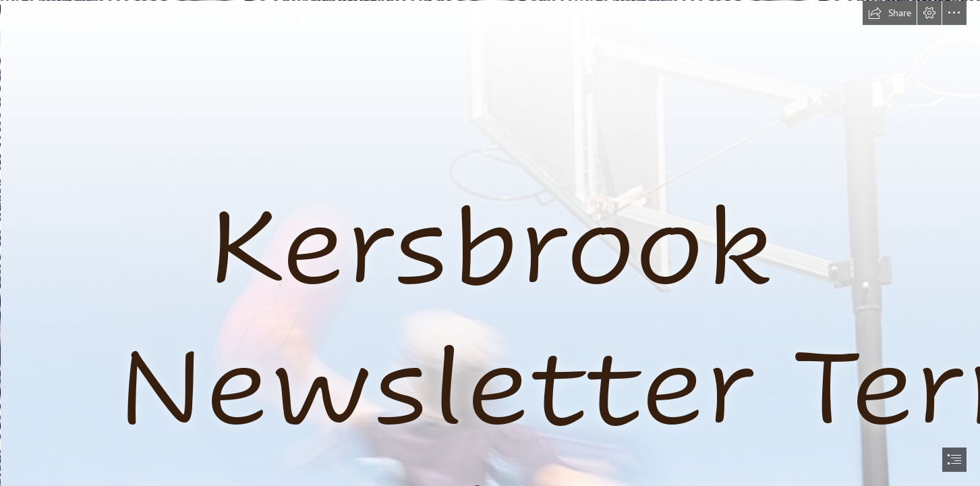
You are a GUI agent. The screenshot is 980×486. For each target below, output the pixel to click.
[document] (490, 243)
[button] (890, 13)
